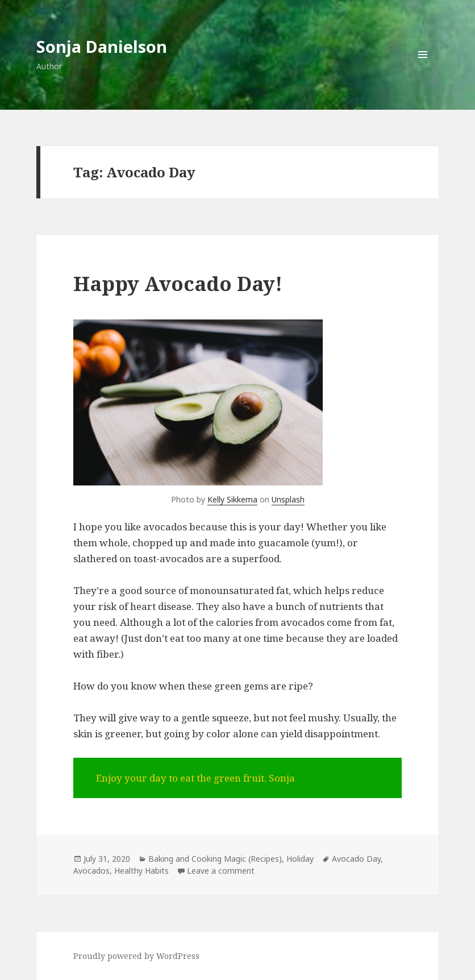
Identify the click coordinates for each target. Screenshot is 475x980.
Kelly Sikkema (232, 499)
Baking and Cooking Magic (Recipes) (215, 859)
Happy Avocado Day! (178, 283)
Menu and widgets (423, 70)
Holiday (300, 859)
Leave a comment (221, 871)
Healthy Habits (141, 871)
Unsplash (288, 499)
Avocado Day (356, 859)
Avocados (91, 871)
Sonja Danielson (102, 46)
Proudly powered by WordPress (136, 956)
